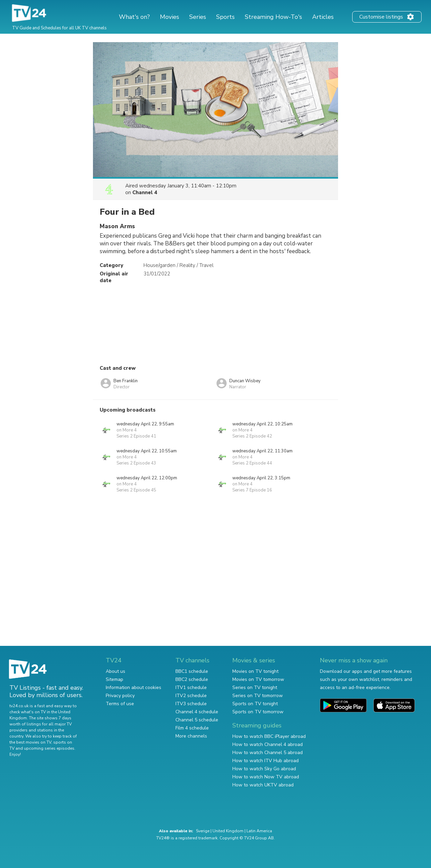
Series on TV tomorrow (258, 696)
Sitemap (114, 679)
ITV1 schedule (191, 687)
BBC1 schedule (192, 671)
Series (198, 17)
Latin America (259, 831)
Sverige (203, 831)
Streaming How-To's (273, 17)
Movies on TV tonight (255, 671)
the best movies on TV (30, 742)
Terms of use (120, 704)
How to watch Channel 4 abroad (268, 744)
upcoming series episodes (49, 748)
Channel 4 (145, 192)
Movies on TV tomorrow (258, 679)
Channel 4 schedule (197, 712)
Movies (170, 17)
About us (115, 671)
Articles (323, 17)
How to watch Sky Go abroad (264, 769)
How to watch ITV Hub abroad (266, 761)
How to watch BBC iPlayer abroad (269, 736)
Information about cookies (134, 687)
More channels (191, 736)
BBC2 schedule (192, 679)
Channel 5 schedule (197, 720)
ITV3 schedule (191, 704)
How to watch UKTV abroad (263, 785)
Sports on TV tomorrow (258, 712)
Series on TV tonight (255, 687)
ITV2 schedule (191, 696)
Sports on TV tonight (255, 704)
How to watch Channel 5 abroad (268, 753)
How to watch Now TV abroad (266, 777)
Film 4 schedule (192, 728)
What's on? (134, 17)
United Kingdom (228, 831)
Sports (225, 17)
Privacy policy (120, 696)
